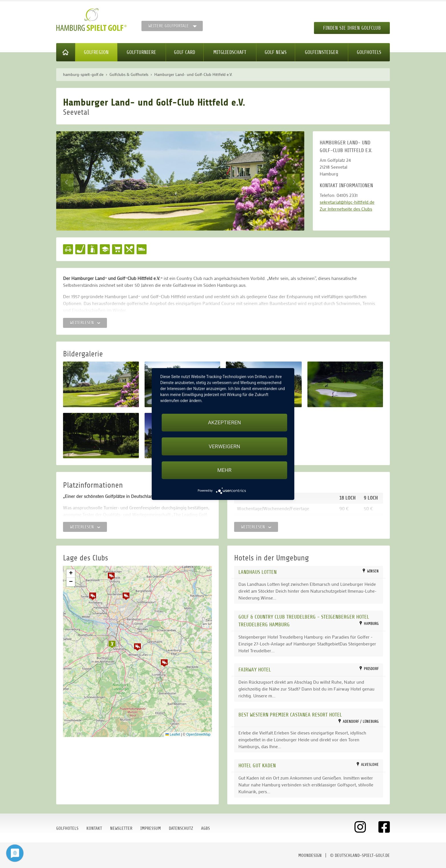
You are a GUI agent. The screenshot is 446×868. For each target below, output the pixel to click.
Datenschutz (181, 828)
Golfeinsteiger (322, 52)
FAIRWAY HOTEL (255, 670)
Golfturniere (141, 52)
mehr (224, 470)
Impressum (151, 828)
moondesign (310, 855)
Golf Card (185, 52)
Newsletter (121, 828)
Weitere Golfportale (169, 26)
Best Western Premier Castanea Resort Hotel (290, 715)
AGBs (205, 828)
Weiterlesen (85, 323)
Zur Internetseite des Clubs (346, 209)
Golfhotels (369, 52)
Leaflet (173, 734)
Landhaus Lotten (258, 572)
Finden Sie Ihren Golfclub (352, 28)
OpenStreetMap (198, 734)
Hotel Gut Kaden (257, 765)
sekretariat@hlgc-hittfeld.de (347, 202)
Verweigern (224, 446)
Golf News (276, 52)
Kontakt (94, 828)
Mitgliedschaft (230, 52)
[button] (137, 647)
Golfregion (96, 52)
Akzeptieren (224, 422)
